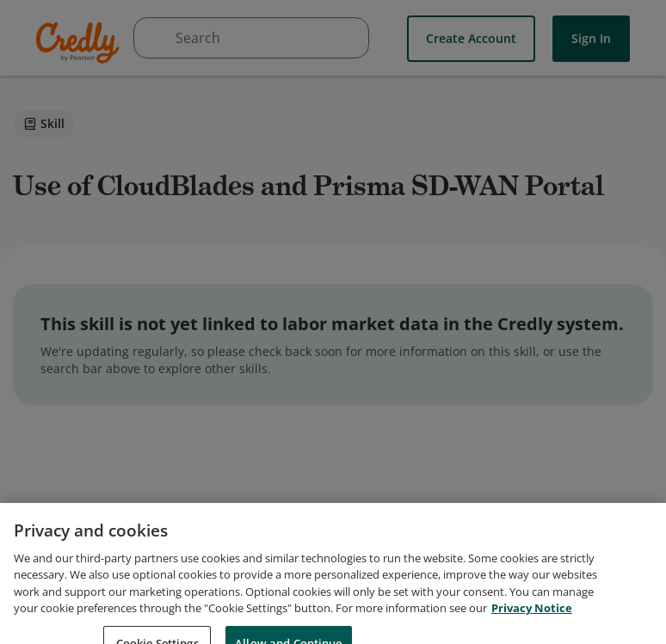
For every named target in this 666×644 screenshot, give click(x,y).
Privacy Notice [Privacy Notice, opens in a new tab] (532, 621)
